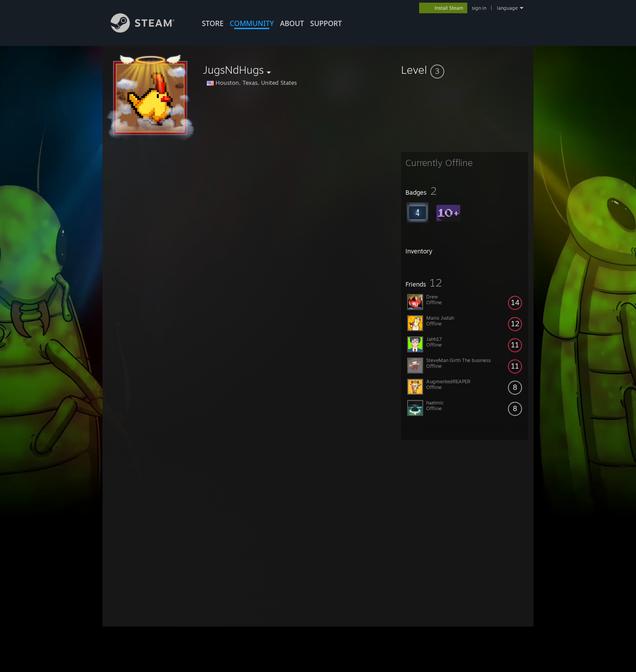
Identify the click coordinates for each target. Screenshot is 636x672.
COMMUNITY (252, 23)
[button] (465, 70)
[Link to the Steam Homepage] (149, 30)
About (292, 23)
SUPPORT (326, 23)
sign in (479, 8)
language (507, 8)
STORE (213, 23)
